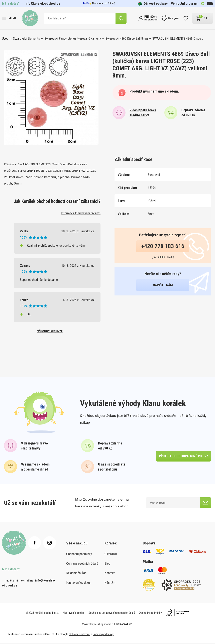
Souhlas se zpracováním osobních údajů (112, 614)
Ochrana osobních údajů (82, 565)
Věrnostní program (184, 3)
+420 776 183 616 (163, 246)
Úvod (5, 38)
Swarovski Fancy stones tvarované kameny (73, 38)
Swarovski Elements (26, 38)
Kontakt (110, 574)
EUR (210, 4)
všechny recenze (50, 332)
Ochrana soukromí (79, 636)
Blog (107, 565)
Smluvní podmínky (103, 636)
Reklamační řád (76, 574)
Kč (202, 4)
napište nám (163, 285)
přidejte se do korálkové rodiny (183, 458)
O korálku (111, 555)
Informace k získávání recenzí (81, 213)
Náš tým (110, 584)
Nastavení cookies (78, 584)
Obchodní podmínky (79, 555)
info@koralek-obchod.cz (42, 3)
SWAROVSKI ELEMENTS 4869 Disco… (178, 38)
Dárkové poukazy (153, 4)
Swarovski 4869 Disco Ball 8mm (127, 38)
